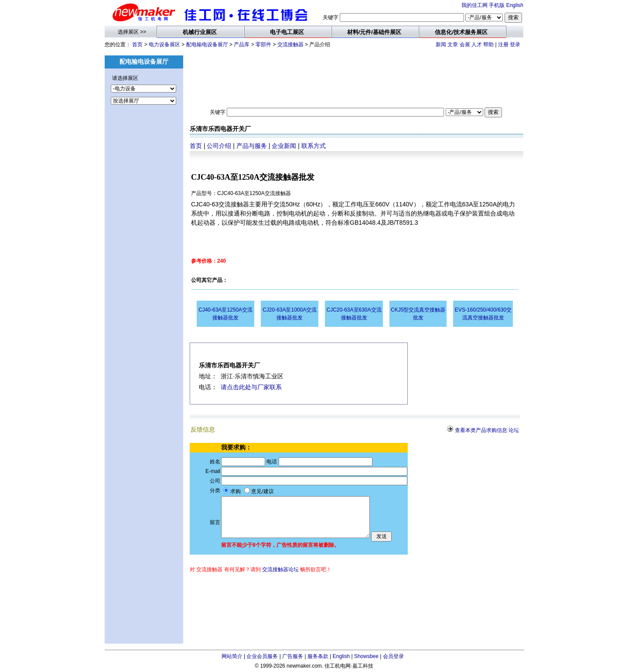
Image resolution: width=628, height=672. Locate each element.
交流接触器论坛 (280, 569)
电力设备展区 (164, 45)
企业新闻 (284, 146)
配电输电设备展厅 (207, 45)
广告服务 (293, 656)
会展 (465, 45)
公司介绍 (219, 146)
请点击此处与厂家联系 (251, 387)
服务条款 (318, 656)
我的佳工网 (474, 5)
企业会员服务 (262, 656)
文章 (453, 45)
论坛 (514, 430)
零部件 (263, 45)
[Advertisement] (144, 264)
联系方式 (314, 146)
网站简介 (232, 656)
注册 (503, 45)
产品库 (242, 45)
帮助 (488, 45)
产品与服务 (252, 146)
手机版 (497, 5)
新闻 (441, 45)
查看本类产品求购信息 (481, 430)
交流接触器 (290, 45)
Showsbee (366, 656)
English (515, 5)
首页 (137, 45)
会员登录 (393, 656)
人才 (477, 45)
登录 (515, 45)
